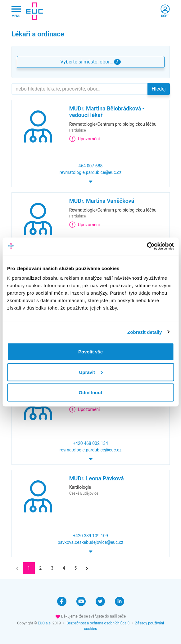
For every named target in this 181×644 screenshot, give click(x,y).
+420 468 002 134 (91, 443)
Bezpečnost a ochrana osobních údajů (98, 623)
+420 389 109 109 (91, 536)
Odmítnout (91, 392)
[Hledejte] (80, 89)
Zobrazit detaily (145, 332)
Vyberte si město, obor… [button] (90, 62)
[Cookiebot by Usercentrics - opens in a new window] (147, 246)
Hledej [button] (158, 89)
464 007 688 (91, 166)
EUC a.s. (45, 623)
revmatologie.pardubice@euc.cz (91, 172)
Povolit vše (91, 352)
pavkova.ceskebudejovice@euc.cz (91, 542)
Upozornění (85, 139)
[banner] (34, 11)
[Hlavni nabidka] (16, 11)
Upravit (91, 372)
